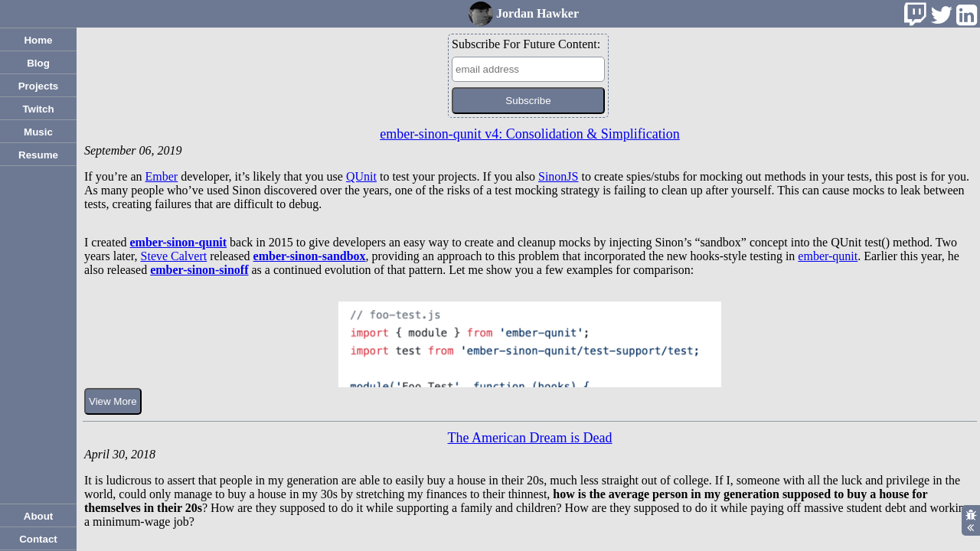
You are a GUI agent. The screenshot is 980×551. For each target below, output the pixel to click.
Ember (162, 176)
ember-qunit (828, 256)
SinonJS (558, 176)
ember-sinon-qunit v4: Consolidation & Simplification (530, 134)
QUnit (361, 176)
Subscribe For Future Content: (526, 44)
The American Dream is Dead (530, 438)
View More (113, 401)
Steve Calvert (174, 256)
